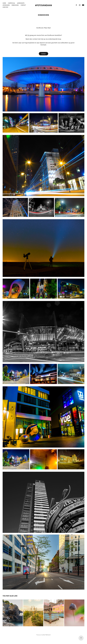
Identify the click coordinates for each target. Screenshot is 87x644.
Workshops (21, 3)
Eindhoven (15, 5)
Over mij (5, 7)
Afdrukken (6, 5)
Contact (23, 5)
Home (4, 3)
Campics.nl (12, 3)
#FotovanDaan (43, 5)
